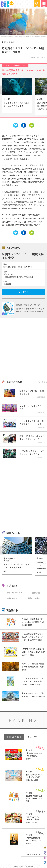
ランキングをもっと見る (33, 854)
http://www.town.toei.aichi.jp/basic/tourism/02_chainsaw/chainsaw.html (24, 36)
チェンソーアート (15, 593)
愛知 (6, 42)
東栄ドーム (12, 598)
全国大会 (36, 593)
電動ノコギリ (34, 598)
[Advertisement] (23, 349)
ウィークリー (33, 737)
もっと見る (43, 382)
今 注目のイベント (14, 737)
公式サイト (24, 292)
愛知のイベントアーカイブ (28, 305)
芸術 (13, 42)
